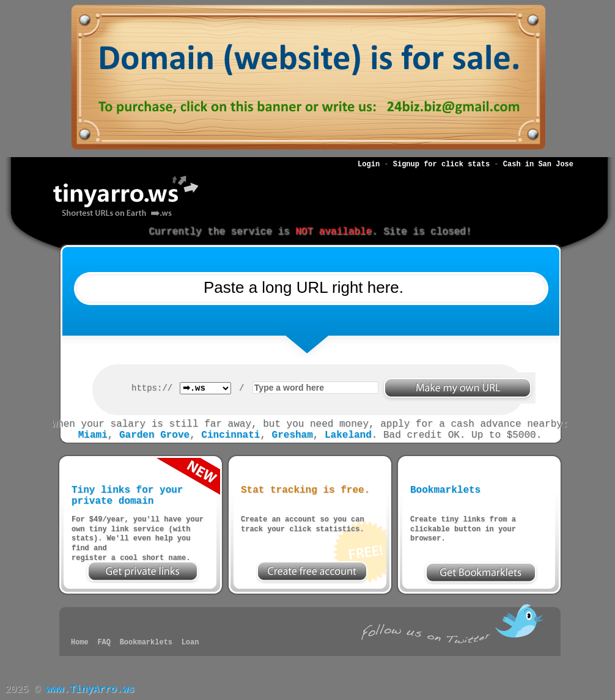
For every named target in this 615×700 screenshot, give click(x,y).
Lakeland (348, 435)
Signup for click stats (441, 164)
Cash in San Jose (538, 164)
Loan (190, 643)
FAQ (104, 643)
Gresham (293, 435)
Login (369, 164)
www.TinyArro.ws (90, 690)
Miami (93, 435)
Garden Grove (154, 435)
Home (80, 643)
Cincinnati (230, 435)
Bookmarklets (146, 643)
